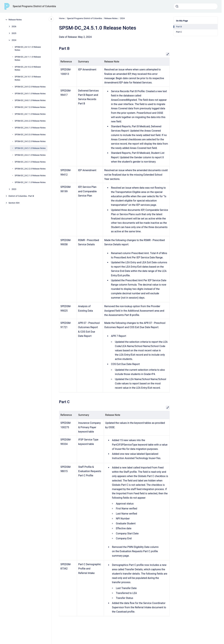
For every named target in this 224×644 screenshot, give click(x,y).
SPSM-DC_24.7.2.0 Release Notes (30, 107)
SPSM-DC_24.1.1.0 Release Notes (30, 182)
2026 (14, 26)
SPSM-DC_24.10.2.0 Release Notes (28, 68)
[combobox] (196, 6)
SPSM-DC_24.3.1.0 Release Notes (30, 162)
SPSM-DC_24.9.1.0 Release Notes (30, 94)
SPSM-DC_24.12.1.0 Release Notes (28, 49)
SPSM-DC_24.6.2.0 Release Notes (30, 121)
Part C (179, 32)
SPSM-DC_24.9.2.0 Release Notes (30, 87)
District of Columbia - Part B (21, 196)
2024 (14, 40)
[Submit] (177, 6)
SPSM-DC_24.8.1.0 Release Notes (30, 100)
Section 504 (14, 203)
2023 (14, 189)
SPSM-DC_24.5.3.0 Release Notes (30, 135)
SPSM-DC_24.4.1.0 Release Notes (30, 155)
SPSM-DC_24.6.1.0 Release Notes (30, 128)
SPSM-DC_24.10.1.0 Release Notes (28, 78)
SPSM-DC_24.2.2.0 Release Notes (30, 169)
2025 (14, 33)
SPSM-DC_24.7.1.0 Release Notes (30, 114)
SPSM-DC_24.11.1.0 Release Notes (28, 58)
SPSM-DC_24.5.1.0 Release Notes (30, 148)
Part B (179, 27)
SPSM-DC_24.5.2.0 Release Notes (30, 141)
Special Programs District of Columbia (34, 6)
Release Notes (15, 20)
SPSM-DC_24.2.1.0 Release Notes (30, 175)
